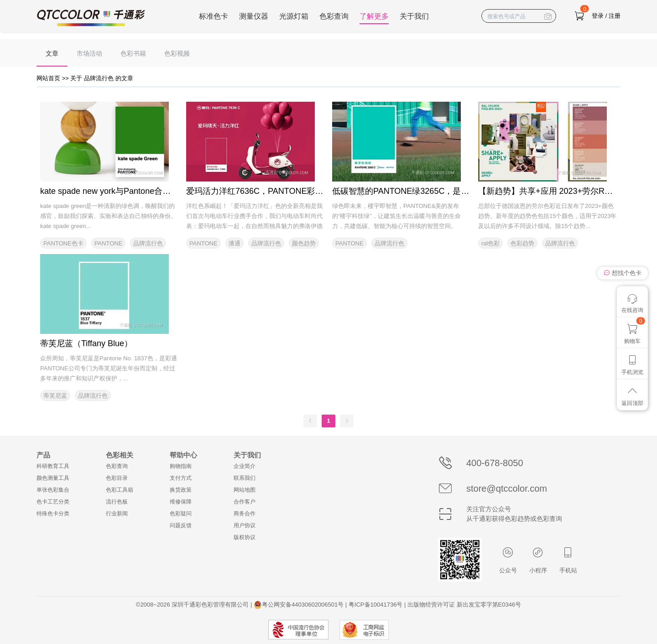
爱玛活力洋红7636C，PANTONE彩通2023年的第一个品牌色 (297, 191)
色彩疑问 (181, 514)
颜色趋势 (304, 243)
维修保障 (181, 502)
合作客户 (245, 502)
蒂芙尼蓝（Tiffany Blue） (86, 343)
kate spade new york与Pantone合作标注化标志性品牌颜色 (146, 191)
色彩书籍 (133, 53)
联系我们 (245, 478)
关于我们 (414, 16)
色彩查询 (334, 16)
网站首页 (49, 78)
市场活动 (89, 53)
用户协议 (245, 525)
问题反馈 (181, 525)
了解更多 (374, 16)
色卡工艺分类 (53, 502)
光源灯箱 (294, 16)
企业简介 (245, 466)
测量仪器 (254, 16)
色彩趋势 (522, 243)
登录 (598, 16)
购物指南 (181, 466)
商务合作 (245, 514)
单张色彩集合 (53, 490)
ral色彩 (490, 243)
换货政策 (181, 490)
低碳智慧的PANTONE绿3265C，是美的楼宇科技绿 (425, 191)
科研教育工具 (53, 466)
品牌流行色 (148, 243)
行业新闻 (117, 514)
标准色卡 (214, 16)
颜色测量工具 (53, 478)
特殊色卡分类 (53, 514)
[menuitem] (52, 53)
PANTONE (109, 243)
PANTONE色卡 (63, 243)
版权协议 (245, 537)
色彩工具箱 (120, 490)
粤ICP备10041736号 (376, 605)
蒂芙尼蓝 (55, 396)
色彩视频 (177, 53)
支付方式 (181, 478)
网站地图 (245, 490)
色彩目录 (117, 478)
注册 (615, 16)
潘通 (235, 243)
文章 (52, 53)
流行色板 (117, 502)
